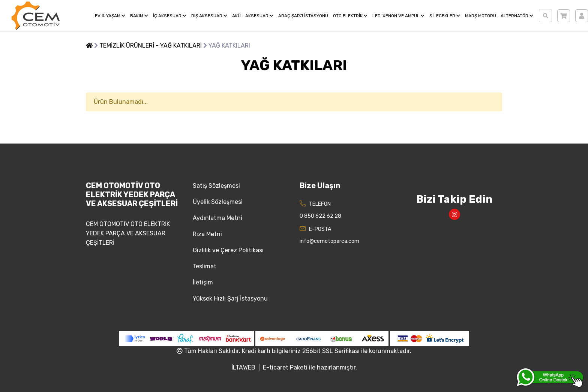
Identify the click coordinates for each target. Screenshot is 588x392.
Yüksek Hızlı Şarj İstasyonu (230, 298)
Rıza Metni (207, 234)
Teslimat (205, 266)
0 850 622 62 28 (320, 216)
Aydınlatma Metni (217, 218)
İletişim (203, 282)
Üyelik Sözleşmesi (218, 202)
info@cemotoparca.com (329, 241)
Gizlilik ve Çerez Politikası (228, 250)
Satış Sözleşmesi (216, 186)
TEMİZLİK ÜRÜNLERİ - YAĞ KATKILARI (151, 46)
